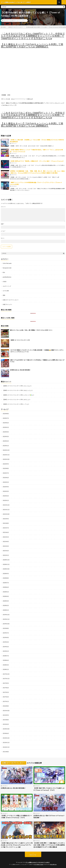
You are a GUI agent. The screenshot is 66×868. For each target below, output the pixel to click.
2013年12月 (6, 738)
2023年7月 (6, 418)
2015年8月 (6, 720)
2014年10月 (6, 729)
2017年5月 (6, 692)
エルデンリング (7, 286)
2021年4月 (6, 542)
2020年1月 (6, 610)
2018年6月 (6, 660)
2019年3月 (6, 642)
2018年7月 (6, 656)
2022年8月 (6, 468)
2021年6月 (6, 532)
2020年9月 (6, 574)
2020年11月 (6, 564)
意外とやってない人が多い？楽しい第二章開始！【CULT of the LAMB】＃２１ (31, 330)
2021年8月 (6, 523)
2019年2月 (6, 647)
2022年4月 (6, 487)
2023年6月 (6, 423)
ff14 (4, 272)
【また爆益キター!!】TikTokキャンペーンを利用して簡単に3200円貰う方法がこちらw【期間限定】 (32, 46)
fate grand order (7, 268)
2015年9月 (6, 715)
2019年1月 (6, 651)
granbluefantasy (7, 277)
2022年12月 (6, 450)
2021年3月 (6, 546)
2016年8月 (6, 706)
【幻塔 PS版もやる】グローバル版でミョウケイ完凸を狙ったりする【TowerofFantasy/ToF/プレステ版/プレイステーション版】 (17, 845)
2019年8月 (6, 628)
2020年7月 (6, 583)
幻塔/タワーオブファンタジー (18, 21)
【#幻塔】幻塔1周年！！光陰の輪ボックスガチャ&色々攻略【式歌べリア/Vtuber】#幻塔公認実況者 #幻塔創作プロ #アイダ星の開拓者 (49, 845)
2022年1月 (6, 500)
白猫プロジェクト (7, 304)
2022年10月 (6, 459)
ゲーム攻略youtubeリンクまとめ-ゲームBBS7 (38, 862)
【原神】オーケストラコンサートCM (20, 340)
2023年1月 (6, 446)
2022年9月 (6, 464)
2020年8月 (6, 578)
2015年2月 (6, 724)
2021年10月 (6, 514)
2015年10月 (6, 711)
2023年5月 (6, 427)
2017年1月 (6, 701)
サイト (3, 238)
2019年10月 (6, 624)
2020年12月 (6, 560)
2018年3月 (6, 665)
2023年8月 (6, 414)
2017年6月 (6, 688)
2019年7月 (6, 633)
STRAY (5, 282)
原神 (4, 295)
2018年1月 (6, 669)
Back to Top (33, 855)
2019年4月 (6, 637)
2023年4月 (6, 432)
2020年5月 (6, 592)
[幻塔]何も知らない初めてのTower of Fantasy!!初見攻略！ (49, 817)
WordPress (53, 864)
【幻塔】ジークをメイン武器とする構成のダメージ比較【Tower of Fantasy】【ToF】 (16, 817)
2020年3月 (6, 601)
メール (3, 231)
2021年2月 (6, 551)
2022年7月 (6, 473)
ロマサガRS (6, 291)
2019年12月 (6, 615)
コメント (3, 207)
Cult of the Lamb (7, 263)
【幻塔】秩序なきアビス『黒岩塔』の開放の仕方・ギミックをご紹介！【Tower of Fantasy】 (37, 161)
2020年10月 (6, 569)
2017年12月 (6, 674)
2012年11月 (6, 747)
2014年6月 (6, 733)
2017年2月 (6, 697)
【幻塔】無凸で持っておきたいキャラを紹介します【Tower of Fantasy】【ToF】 (49, 789)
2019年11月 (6, 619)
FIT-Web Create (39, 864)
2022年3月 (6, 491)
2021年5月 (6, 537)
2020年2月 (6, 605)
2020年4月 (6, 596)
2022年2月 (6, 496)
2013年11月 (6, 743)
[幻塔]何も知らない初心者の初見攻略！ (20, 370)
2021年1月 (6, 555)
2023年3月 (6, 436)
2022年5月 (6, 482)
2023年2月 (6, 441)
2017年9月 (6, 683)
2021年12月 (6, 505)
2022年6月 (6, 478)
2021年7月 (6, 528)
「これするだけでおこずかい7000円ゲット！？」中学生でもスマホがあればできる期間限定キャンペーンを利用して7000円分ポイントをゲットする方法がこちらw (33, 36)
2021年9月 (6, 519)
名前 (2, 224)
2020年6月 (6, 587)
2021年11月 (6, 510)
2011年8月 (6, 752)
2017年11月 (6, 679)
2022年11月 (6, 455)
